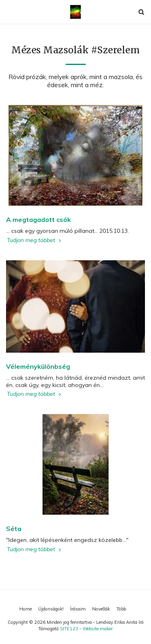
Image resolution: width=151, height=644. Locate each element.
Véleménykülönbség (38, 366)
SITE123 (69, 629)
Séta (14, 529)
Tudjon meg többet (35, 240)
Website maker (98, 629)
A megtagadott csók (38, 220)
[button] (9, 11)
